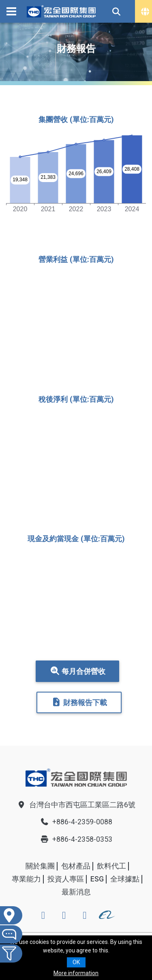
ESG (97, 879)
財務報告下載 (79, 702)
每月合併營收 (77, 671)
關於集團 (40, 866)
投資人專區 (66, 879)
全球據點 (125, 879)
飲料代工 (111, 866)
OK (76, 962)
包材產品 (76, 866)
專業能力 (26, 879)
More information (76, 973)
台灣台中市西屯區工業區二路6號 (76, 805)
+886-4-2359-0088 (76, 822)
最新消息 (76, 892)
